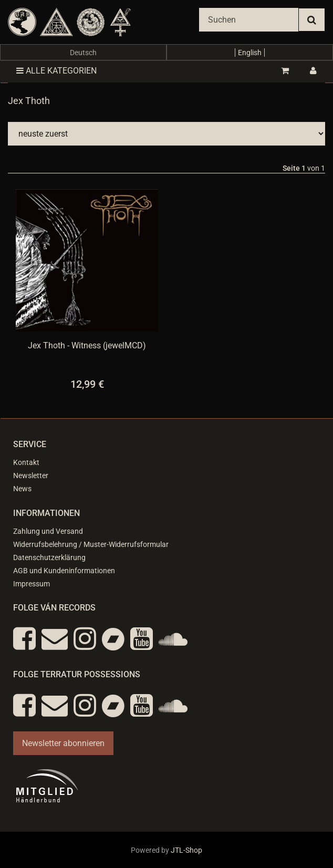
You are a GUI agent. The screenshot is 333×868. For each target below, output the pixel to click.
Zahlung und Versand (48, 531)
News (22, 489)
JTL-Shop (186, 850)
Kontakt (26, 462)
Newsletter (31, 476)
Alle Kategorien (56, 71)
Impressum (32, 584)
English (250, 53)
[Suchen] (249, 20)
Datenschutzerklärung (49, 557)
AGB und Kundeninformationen (64, 571)
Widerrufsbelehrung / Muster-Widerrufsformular (91, 544)
